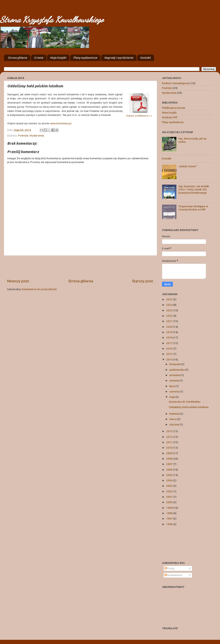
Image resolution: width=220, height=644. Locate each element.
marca (173, 419)
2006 (170, 470)
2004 (170, 480)
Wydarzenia (37, 135)
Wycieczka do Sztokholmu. (185, 402)
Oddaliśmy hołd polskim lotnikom (189, 407)
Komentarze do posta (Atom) (39, 289)
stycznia (175, 424)
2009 (170, 453)
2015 (170, 354)
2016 (170, 348)
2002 (170, 491)
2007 (170, 464)
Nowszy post (18, 281)
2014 (170, 359)
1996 (170, 524)
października (177, 370)
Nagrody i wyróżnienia (119, 58)
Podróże (23, 135)
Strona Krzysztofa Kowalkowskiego (52, 19)
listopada (175, 364)
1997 (170, 519)
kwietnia (175, 414)
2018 (170, 337)
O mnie (39, 58)
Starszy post (142, 281)
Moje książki (58, 58)
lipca (172, 386)
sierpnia (174, 380)
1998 (170, 513)
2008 (170, 459)
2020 (170, 327)
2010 (170, 448)
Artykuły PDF (170, 117)
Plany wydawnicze (85, 58)
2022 (170, 316)
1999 (170, 508)
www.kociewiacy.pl (61, 123)
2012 (170, 437)
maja (172, 397)
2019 (170, 332)
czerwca (175, 391)
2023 (170, 310)
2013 (170, 431)
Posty (169, 568)
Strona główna (17, 58)
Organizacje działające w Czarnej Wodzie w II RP (193, 208)
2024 (170, 305)
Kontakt (145, 58)
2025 (170, 299)
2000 (170, 502)
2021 (170, 321)
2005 (170, 475)
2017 (170, 343)
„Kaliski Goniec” (188, 166)
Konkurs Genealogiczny (176, 83)
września (175, 375)
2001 (170, 497)
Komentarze (173, 575)
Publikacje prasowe (174, 108)
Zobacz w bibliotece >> (139, 116)
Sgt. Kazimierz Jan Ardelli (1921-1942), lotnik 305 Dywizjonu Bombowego (194, 189)
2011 (170, 442)
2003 (170, 486)
